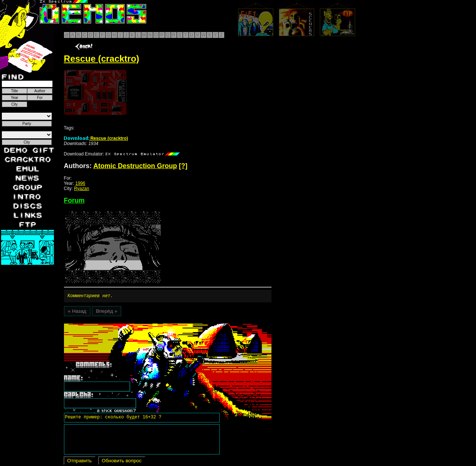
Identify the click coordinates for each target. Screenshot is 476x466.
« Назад (77, 312)
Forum (74, 200)
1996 (81, 183)
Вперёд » (107, 312)
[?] (183, 166)
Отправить (80, 462)
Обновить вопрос (122, 462)
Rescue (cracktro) (96, 138)
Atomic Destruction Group (135, 166)
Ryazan (82, 189)
